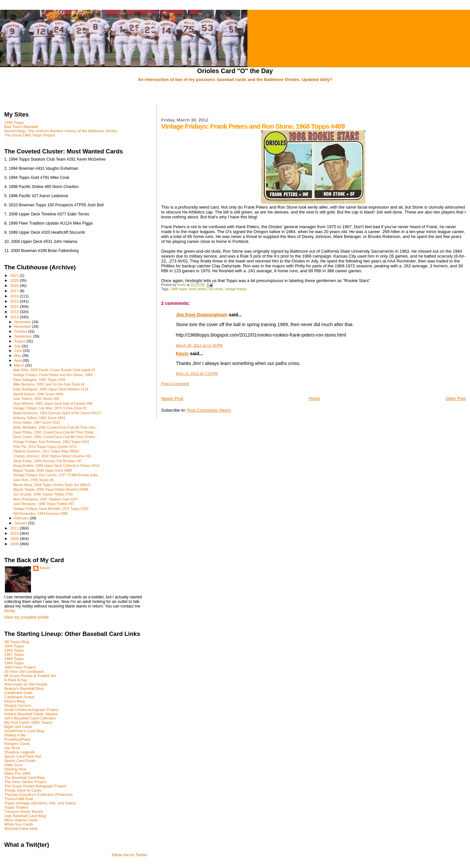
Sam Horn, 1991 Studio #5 (33, 480)
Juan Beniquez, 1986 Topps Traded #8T (44, 504)
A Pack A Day (16, 680)
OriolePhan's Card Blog (24, 731)
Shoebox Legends (20, 752)
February (22, 518)
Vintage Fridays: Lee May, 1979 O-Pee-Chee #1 (50, 408)
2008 (15, 544)
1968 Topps (14, 659)
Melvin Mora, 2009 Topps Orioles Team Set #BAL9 (52, 485)
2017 (15, 291)
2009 (15, 538)
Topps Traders (16, 807)
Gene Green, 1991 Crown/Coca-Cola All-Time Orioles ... (56, 437)
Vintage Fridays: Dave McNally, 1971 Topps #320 (51, 509)
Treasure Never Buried (23, 811)
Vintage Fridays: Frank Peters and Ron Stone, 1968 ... (55, 375)
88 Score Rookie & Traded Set (30, 676)
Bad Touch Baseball (21, 126)
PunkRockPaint (17, 739)
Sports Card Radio (20, 760)
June (19, 351)
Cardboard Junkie (19, 697)
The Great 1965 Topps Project (30, 135)
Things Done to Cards (23, 790)
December (23, 322)
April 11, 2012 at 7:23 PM (197, 373)
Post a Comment (175, 384)
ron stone (216, 289)
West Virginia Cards (21, 820)
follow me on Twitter (129, 855)
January (21, 523)
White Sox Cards (19, 824)
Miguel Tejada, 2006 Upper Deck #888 (42, 470)
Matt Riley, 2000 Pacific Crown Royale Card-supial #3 (54, 370)
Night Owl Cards (18, 726)
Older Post (456, 398)
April (18, 360)
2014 (15, 306)
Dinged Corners (18, 705)
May (18, 355)
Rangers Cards (17, 743)
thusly (9, 611)
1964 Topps (14, 646)
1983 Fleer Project (20, 667)
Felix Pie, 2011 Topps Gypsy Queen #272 (45, 447)
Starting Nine (15, 769)
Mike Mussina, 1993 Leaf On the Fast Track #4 (49, 384)
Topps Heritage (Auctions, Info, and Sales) (40, 803)
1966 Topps (14, 650)
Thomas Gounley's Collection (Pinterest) (38, 794)
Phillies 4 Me (15, 735)
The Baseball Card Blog (24, 777)
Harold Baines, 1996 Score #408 (38, 394)
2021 (15, 275)
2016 (15, 296)
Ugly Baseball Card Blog (25, 816)
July (18, 346)
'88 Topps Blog (17, 642)
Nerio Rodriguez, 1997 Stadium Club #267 (46, 499)
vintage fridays (235, 289)
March (20, 365)
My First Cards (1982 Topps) (28, 722)
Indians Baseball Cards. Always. (31, 714)
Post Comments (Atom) (209, 410)
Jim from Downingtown (202, 315)
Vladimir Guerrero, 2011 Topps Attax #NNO (46, 451)
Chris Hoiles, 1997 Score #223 (36, 422)
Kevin (182, 354)
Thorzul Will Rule (19, 799)
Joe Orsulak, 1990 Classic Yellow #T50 (43, 494)
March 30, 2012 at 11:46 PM (199, 345)
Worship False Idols (21, 828)
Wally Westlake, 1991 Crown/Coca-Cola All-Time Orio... (55, 427)
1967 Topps (14, 654)
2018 (15, 285)
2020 (15, 280)
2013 (15, 312)
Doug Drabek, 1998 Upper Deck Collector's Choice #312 (56, 466)
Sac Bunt (12, 748)
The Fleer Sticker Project (25, 782)
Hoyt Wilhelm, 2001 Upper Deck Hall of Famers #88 (53, 403)
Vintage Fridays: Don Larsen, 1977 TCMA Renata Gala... (57, 475)
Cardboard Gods (18, 693)
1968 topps (179, 289)
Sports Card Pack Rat (23, 756)
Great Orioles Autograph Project (31, 710)
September (24, 336)
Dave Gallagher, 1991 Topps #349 (39, 380)
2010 (15, 533)
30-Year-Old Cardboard (24, 671)
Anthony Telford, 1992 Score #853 (39, 418)
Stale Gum (13, 765)
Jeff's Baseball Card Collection (30, 718)
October (21, 331)
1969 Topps (14, 663)
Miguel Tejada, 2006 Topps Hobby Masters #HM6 (51, 489)
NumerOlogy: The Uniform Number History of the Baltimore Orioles (61, 131)
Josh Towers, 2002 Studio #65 (36, 399)
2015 (15, 301)
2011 (15, 528)
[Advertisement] (235, 94)
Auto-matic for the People (26, 684)
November (23, 326)
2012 (15, 317)
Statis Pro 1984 (17, 773)
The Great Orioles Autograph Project (35, 786)
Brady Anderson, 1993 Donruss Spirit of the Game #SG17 (57, 413)
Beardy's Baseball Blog (24, 688)
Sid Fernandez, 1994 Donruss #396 (40, 513)
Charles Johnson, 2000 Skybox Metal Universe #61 (52, 456)
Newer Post (172, 398)
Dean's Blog (15, 701)
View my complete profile (27, 617)
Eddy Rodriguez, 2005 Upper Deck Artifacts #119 (51, 389)
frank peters (198, 289)
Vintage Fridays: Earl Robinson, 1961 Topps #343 (51, 442)
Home (314, 398)
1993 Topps (14, 122)
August (21, 341)
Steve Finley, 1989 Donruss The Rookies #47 (48, 461)
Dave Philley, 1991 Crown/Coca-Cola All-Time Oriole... (55, 432)
